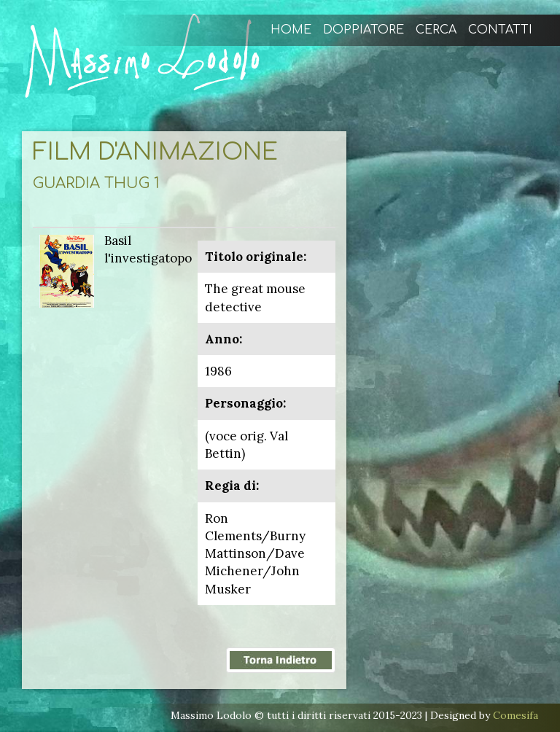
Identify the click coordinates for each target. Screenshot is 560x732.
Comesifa (516, 715)
